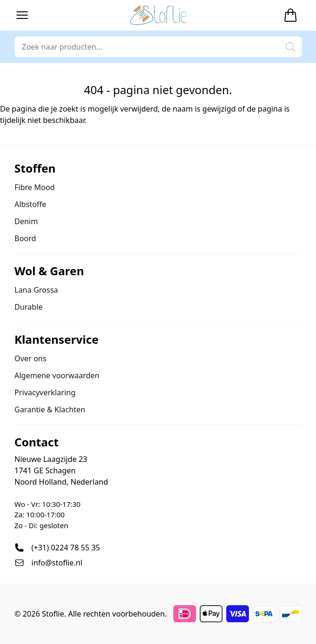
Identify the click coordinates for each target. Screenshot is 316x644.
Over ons (31, 358)
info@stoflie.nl (57, 563)
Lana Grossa (36, 290)
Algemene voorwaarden (57, 375)
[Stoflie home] (158, 15)
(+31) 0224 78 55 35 (66, 548)
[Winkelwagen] (290, 15)
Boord (26, 238)
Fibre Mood (35, 187)
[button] (22, 15)
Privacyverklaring (45, 392)
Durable (29, 307)
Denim (26, 221)
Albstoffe (30, 204)
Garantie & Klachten (50, 409)
